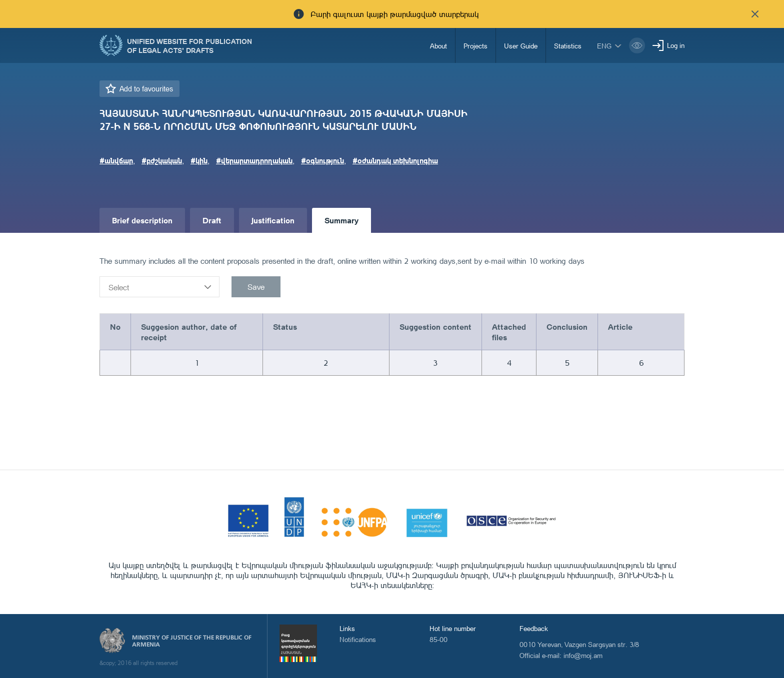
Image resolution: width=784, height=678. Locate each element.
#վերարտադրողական (254, 160)
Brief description (142, 220)
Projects (475, 46)
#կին (199, 160)
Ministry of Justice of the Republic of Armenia (192, 641)
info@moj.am (583, 655)
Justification (273, 220)
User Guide (521, 46)
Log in (676, 45)
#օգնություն (322, 160)
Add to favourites (146, 89)
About (438, 46)
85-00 (438, 639)
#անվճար (116, 160)
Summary (341, 220)
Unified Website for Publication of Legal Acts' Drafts (189, 45)
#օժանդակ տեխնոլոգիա (395, 160)
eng (604, 46)
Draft (212, 220)
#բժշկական (162, 160)
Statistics (568, 46)
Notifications (358, 639)
